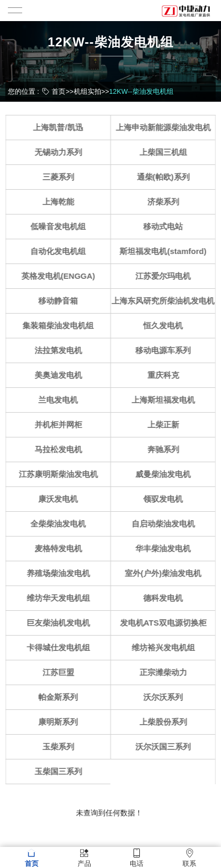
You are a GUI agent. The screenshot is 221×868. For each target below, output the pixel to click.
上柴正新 (166, 425)
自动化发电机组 (61, 251)
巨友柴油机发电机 (61, 623)
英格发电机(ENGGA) (61, 276)
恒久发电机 (166, 325)
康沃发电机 (61, 499)
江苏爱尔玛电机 (166, 276)
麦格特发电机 (61, 548)
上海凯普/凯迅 (61, 127)
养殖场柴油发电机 (61, 573)
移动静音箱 (61, 301)
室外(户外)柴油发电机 (166, 573)
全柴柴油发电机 (61, 524)
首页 (59, 91)
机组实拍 (88, 91)
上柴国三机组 (166, 152)
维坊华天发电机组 (61, 598)
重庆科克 (166, 375)
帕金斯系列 (61, 697)
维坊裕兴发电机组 (166, 647)
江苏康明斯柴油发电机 (61, 474)
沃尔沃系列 (166, 697)
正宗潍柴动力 (166, 672)
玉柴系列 (61, 747)
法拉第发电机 (61, 350)
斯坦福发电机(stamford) (166, 251)
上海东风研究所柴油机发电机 (166, 301)
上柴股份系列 (166, 722)
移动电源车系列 (166, 350)
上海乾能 (61, 202)
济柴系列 (166, 202)
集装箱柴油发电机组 (61, 325)
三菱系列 (61, 177)
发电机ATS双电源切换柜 (166, 623)
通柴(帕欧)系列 (166, 177)
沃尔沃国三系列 (166, 747)
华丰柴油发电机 (166, 548)
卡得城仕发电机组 (61, 647)
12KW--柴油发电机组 (141, 91)
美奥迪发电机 (61, 375)
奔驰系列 (166, 449)
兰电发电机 (61, 400)
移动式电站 (166, 226)
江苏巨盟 (61, 672)
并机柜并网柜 (61, 425)
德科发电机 (166, 598)
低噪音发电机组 (61, 226)
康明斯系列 (61, 722)
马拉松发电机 (61, 449)
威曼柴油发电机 (166, 474)
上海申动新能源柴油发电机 (166, 127)
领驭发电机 (166, 499)
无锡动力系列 (61, 152)
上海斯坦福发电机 (166, 400)
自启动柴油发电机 (166, 524)
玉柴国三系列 (61, 771)
